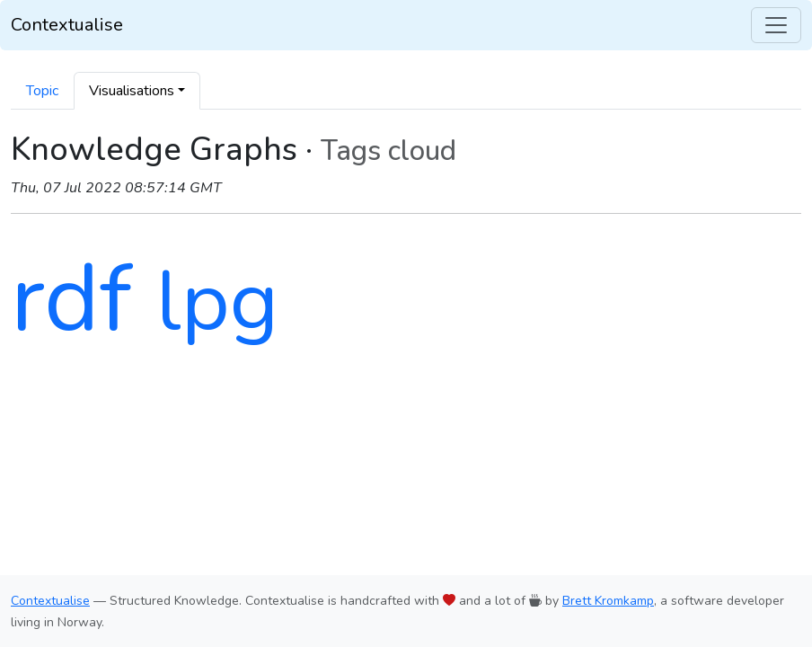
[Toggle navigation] (776, 25)
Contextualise (67, 25)
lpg (217, 302)
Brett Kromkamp (608, 601)
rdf (71, 299)
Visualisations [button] (132, 91)
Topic (42, 91)
